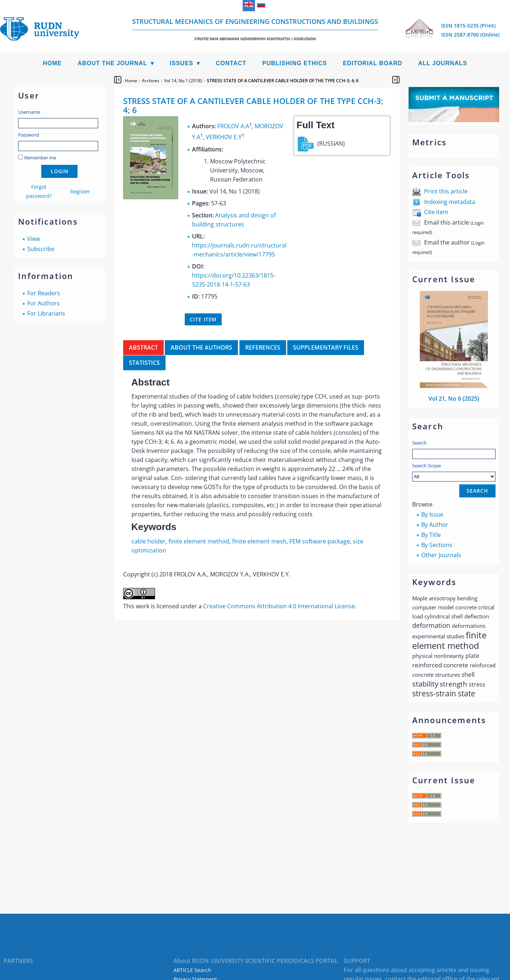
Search (419, 443)
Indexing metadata (450, 202)
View (34, 239)
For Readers (44, 293)
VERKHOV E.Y (224, 137)
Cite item (436, 212)
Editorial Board (373, 63)
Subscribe (41, 249)
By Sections (437, 545)
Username (29, 112)
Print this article (446, 191)
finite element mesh (259, 541)
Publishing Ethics (295, 63)
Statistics (144, 363)
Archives (151, 81)
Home (52, 63)
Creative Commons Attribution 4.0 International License (279, 606)
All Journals (443, 63)
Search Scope (454, 472)
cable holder (149, 541)
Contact (231, 63)
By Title (431, 535)
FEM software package (320, 541)
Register (80, 191)
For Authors (43, 303)
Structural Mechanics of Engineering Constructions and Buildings (255, 29)
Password (29, 135)
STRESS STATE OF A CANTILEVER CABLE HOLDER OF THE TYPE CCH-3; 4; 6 (283, 81)
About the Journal (112, 63)
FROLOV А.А (233, 126)
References (263, 347)
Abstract (143, 347)
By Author (435, 525)
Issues (182, 63)
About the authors (201, 347)
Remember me (40, 158)
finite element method (199, 541)
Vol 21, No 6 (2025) (454, 399)
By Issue (432, 514)
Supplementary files (326, 347)
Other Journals (441, 555)
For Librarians (46, 313)
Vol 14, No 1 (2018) (183, 81)
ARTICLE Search (192, 970)
